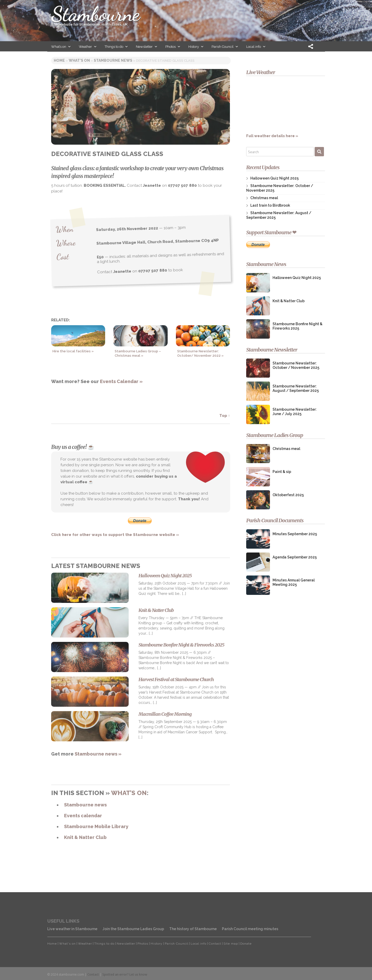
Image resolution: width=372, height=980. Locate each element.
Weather (85, 944)
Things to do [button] (116, 47)
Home (52, 944)
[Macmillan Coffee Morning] (90, 726)
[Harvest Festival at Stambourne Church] (90, 692)
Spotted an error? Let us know (125, 974)
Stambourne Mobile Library (96, 826)
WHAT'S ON (79, 60)
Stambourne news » (98, 754)
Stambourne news (85, 805)
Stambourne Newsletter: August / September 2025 (296, 388)
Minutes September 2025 (295, 534)
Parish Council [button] (225, 47)
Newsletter (126, 944)
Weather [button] (88, 47)
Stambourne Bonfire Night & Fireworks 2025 (181, 645)
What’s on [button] (61, 47)
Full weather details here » (285, 110)
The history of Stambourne (193, 929)
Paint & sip (282, 472)
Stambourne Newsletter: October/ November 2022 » (200, 353)
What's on (67, 944)
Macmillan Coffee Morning (165, 714)
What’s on (129, 793)
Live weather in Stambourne (72, 929)
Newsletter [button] (147, 47)
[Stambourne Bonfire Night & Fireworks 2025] (90, 657)
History (157, 944)
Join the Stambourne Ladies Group (133, 929)
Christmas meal (264, 198)
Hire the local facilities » (73, 351)
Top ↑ (225, 416)
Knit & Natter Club (156, 610)
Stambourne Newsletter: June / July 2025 (295, 412)
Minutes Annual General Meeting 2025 (294, 582)
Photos (143, 944)
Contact (215, 944)
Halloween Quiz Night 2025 (165, 576)
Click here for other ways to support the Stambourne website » (115, 535)
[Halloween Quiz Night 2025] (90, 588)
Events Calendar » (121, 381)
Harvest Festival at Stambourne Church (176, 679)
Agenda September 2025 (295, 557)
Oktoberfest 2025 (288, 495)
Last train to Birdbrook (270, 205)
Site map (231, 944)
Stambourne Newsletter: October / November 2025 (296, 365)
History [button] (196, 47)
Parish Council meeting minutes (250, 929)
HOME (59, 60)
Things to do (104, 944)
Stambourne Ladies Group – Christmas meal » (138, 353)
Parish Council (177, 944)
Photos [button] (173, 47)
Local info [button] (256, 47)
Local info (199, 944)
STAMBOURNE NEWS (113, 60)
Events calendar (83, 816)
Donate (246, 944)
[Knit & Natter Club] (90, 623)
